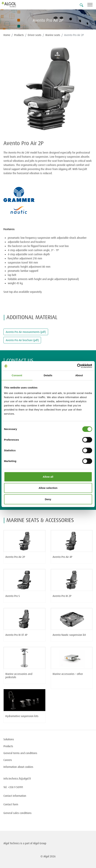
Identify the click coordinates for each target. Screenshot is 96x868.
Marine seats (53, 35)
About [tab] (79, 375)
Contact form (11, 804)
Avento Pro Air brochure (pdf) (22, 340)
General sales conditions (17, 813)
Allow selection (48, 488)
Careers (8, 760)
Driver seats (35, 35)
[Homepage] (13, 4)
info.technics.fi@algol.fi (17, 778)
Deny (48, 499)
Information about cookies (18, 767)
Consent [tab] (17, 375)
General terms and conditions (20, 753)
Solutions (9, 739)
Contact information (15, 796)
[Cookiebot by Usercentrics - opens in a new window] (77, 366)
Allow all (48, 477)
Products (19, 35)
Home (7, 35)
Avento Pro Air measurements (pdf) (26, 332)
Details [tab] (48, 375)
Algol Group (40, 843)
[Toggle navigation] (92, 5)
